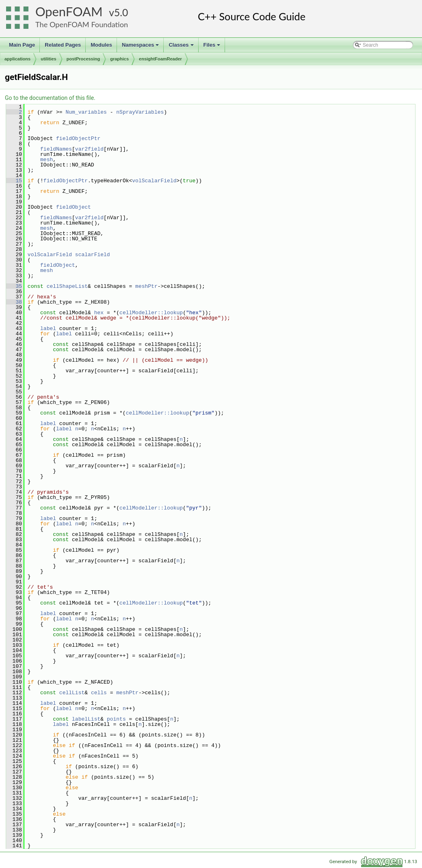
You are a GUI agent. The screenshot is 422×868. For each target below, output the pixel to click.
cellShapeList (67, 286)
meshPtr (146, 286)
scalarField (93, 255)
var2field (89, 149)
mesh (47, 160)
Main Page (22, 45)
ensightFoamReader (160, 59)
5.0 (121, 12)
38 (14, 302)
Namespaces (141, 47)
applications (17, 59)
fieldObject (74, 207)
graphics (119, 59)
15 (14, 181)
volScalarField (154, 181)
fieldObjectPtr (78, 138)
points (116, 719)
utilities (49, 59)
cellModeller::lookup (151, 313)
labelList (86, 719)
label (48, 328)
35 (14, 286)
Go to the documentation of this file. (50, 98)
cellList (72, 693)
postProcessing (83, 59)
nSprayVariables (140, 112)
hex (99, 313)
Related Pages (63, 45)
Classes (182, 47)
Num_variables (86, 112)
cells (99, 693)
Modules (101, 45)
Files (213, 47)
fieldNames (56, 149)
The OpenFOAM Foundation (82, 24)
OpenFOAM (69, 12)
